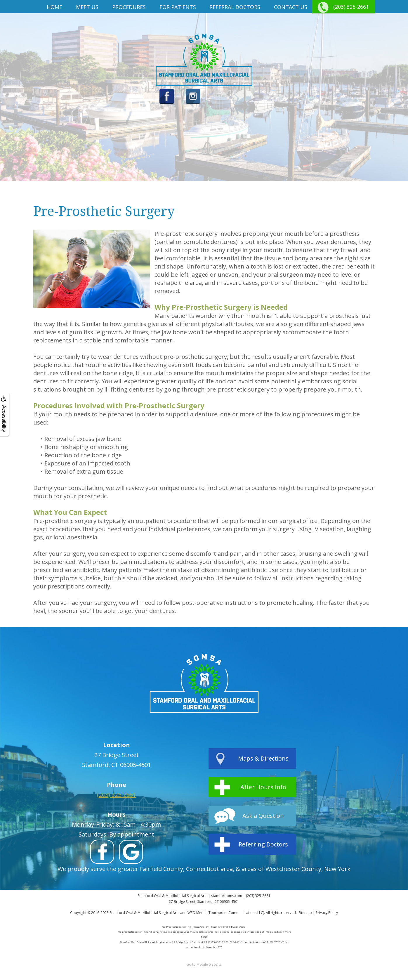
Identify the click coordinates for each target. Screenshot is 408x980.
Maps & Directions (263, 758)
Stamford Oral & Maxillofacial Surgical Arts (144, 913)
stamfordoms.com (227, 896)
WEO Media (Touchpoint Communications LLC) (226, 913)
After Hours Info (263, 787)
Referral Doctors (235, 7)
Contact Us (291, 7)
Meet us (87, 7)
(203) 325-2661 (351, 7)
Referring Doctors (263, 844)
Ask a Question (263, 816)
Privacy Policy (327, 913)
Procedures (129, 7)
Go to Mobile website (204, 964)
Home (54, 7)
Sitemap (305, 913)
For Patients (178, 7)
